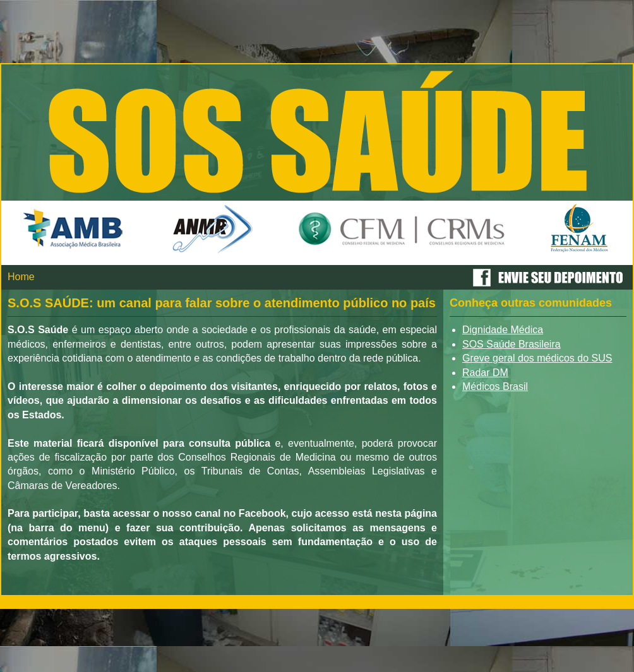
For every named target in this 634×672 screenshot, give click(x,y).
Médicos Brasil (495, 386)
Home (21, 277)
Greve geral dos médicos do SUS (537, 358)
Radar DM (485, 373)
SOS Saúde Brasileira (511, 344)
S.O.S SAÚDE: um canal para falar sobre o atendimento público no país (222, 303)
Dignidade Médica (503, 330)
